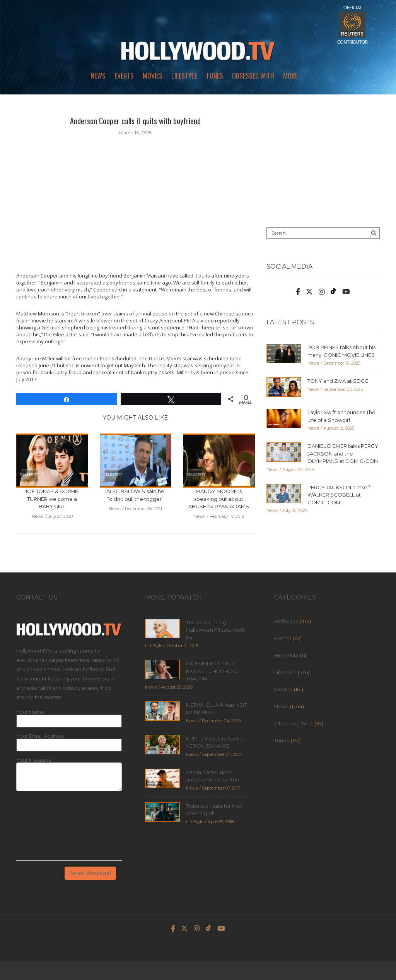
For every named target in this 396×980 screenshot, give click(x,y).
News (98, 75)
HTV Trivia (286, 655)
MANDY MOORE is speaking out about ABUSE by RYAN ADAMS (219, 499)
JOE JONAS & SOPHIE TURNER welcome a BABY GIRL (52, 499)
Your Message (34, 760)
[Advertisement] (323, 163)
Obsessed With (253, 75)
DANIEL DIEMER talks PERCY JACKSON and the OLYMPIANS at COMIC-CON (343, 453)
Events (124, 75)
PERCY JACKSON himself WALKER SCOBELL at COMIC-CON (339, 495)
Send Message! (90, 873)
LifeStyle (184, 75)
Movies (153, 75)
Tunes (215, 75)
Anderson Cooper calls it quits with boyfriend (135, 121)
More (290, 75)
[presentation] (48, 829)
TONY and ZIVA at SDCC (338, 381)
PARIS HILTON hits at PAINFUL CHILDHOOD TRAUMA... (214, 671)
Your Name (30, 712)
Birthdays (286, 621)
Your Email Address (40, 736)
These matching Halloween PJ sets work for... (216, 630)
